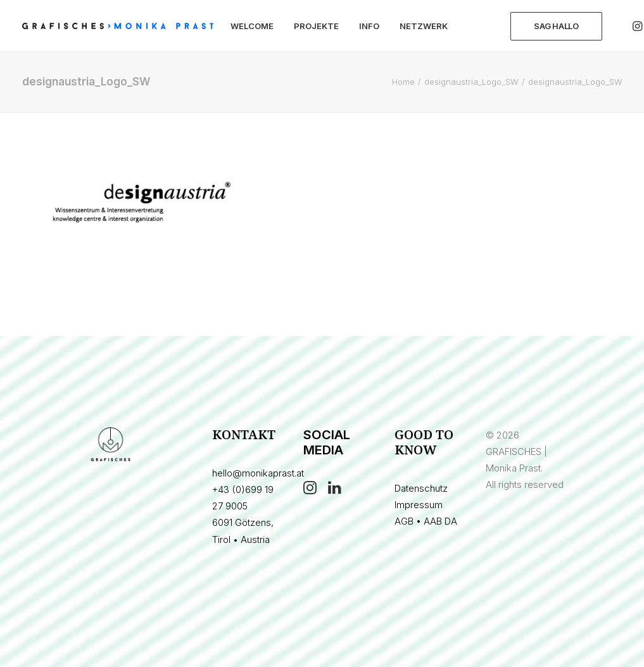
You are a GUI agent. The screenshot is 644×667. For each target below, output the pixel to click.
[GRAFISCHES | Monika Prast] (118, 26)
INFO (369, 26)
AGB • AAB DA (426, 521)
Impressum (419, 505)
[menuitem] (252, 26)
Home (403, 82)
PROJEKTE (316, 26)
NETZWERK (424, 26)
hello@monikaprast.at (258, 473)
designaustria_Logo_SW (471, 82)
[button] (310, 491)
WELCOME (252, 26)
